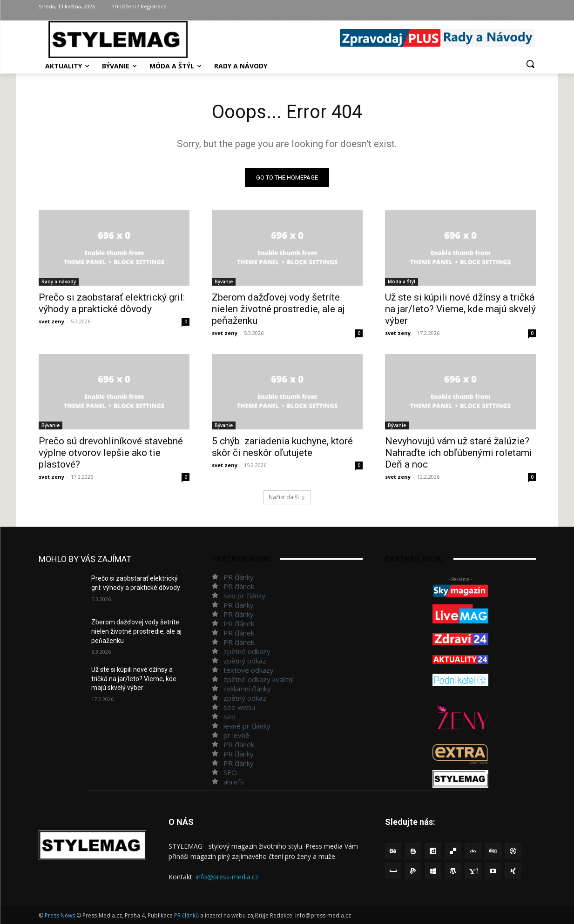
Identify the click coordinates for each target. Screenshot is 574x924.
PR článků (186, 915)
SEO (230, 772)
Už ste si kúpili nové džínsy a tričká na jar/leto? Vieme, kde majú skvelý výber (460, 309)
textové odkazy (249, 670)
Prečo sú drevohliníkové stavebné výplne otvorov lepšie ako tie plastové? (111, 453)
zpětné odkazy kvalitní (259, 679)
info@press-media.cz (227, 877)
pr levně (236, 735)
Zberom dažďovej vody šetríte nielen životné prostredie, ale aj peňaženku (278, 309)
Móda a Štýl (402, 281)
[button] (530, 64)
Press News (60, 915)
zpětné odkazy (247, 651)
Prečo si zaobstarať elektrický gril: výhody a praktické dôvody (112, 303)
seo (230, 716)
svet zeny (51, 321)
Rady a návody (59, 281)
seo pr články (244, 596)
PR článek (239, 586)
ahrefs (234, 782)
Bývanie (224, 281)
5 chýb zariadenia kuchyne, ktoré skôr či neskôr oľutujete (282, 447)
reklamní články (247, 689)
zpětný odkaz (245, 661)
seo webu (239, 707)
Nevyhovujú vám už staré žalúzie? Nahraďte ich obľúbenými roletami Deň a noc (459, 453)
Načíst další (287, 497)
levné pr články (247, 726)
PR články (239, 577)
